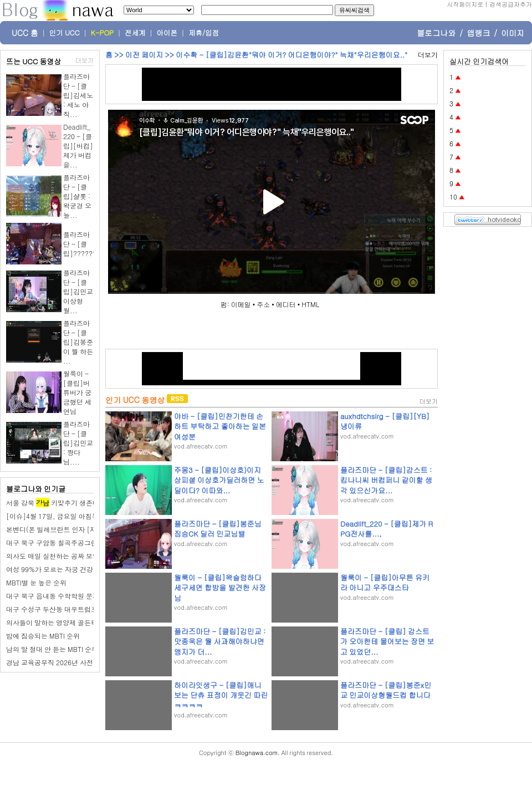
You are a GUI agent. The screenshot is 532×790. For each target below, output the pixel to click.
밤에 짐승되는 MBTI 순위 (43, 636)
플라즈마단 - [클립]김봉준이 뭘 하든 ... (78, 342)
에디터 (286, 304)
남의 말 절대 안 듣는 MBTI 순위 (52, 649)
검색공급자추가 (511, 4)
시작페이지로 (465, 4)
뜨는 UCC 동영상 (34, 61)
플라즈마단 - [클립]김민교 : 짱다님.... (78, 443)
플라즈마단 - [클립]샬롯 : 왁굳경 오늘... (77, 196)
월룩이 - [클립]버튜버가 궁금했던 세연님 (77, 392)
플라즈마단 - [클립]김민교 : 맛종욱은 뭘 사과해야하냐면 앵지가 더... (220, 641)
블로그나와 (436, 33)
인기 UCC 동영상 (135, 400)
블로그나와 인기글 (36, 489)
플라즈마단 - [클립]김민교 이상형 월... (78, 291)
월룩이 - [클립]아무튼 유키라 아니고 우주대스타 (385, 582)
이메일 (241, 304)
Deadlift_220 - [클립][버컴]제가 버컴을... (78, 146)
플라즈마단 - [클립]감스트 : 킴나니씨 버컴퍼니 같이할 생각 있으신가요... (386, 480)
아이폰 (167, 33)
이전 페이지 (144, 55)
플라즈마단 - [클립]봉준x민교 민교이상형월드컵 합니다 (386, 690)
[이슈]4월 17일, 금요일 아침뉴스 (56, 516)
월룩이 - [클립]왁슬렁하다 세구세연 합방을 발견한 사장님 (220, 587)
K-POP (102, 33)
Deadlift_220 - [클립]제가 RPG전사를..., (387, 529)
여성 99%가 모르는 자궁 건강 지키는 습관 (68, 569)
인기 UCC (65, 33)
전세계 (135, 33)
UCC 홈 (25, 33)
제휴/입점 (204, 33)
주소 (263, 304)
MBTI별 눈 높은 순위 (36, 582)
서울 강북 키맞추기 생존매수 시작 (63, 503)
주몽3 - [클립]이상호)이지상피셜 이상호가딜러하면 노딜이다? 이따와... (219, 480)
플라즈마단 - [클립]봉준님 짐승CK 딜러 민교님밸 (218, 529)
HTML (310, 304)
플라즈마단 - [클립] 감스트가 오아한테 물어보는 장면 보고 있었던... (387, 641)
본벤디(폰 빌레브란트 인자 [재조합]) (61, 529)
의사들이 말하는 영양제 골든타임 (55, 622)
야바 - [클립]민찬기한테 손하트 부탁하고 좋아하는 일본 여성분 (220, 426)
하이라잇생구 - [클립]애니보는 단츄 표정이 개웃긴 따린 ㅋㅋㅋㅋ (221, 695)
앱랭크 (478, 33)
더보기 (85, 60)
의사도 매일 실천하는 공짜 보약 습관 (60, 556)
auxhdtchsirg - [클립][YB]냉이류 (385, 421)
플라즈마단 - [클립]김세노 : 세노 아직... (78, 95)
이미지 (513, 33)
